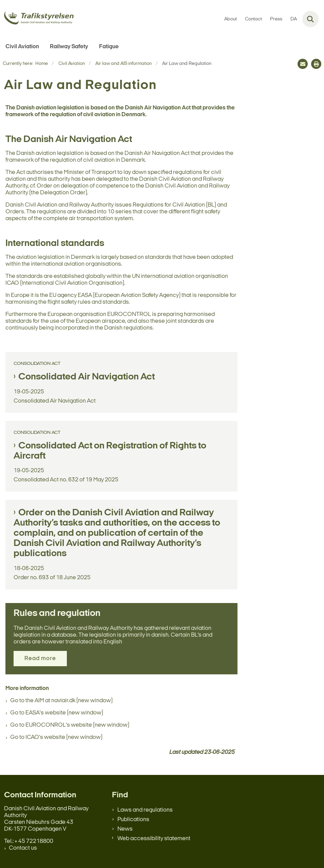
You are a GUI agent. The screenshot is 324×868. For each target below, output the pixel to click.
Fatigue (109, 47)
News (125, 829)
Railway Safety (69, 47)
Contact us (23, 848)
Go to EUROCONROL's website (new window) (70, 725)
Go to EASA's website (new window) (57, 713)
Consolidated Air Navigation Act (87, 377)
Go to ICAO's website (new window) (56, 737)
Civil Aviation (22, 47)
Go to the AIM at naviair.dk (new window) (61, 701)
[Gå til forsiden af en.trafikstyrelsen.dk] (37, 19)
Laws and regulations (145, 810)
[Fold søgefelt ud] (310, 19)
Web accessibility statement (154, 839)
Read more (40, 659)
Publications (133, 820)
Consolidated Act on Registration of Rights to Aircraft (110, 451)
